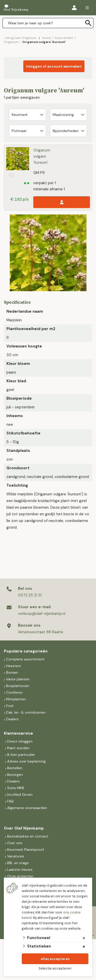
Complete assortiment (26, 659)
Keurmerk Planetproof (26, 850)
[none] (88, 23)
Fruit (10, 706)
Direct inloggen (20, 741)
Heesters (14, 666)
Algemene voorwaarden (27, 808)
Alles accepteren (55, 959)
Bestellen (15, 768)
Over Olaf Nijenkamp (24, 828)
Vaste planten (18, 679)
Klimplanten (16, 699)
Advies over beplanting (26, 761)
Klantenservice (18, 733)
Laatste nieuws (20, 869)
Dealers (12, 719)
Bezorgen (15, 775)
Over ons (15, 843)
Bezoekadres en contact (28, 836)
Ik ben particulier (21, 755)
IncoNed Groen (20, 794)
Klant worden (18, 748)
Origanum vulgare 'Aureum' (42, 156)
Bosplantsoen (18, 686)
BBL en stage (18, 863)
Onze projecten (20, 876)
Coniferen (14, 692)
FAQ (10, 801)
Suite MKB (16, 788)
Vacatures (16, 856)
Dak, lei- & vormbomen (26, 712)
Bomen (12, 672)
